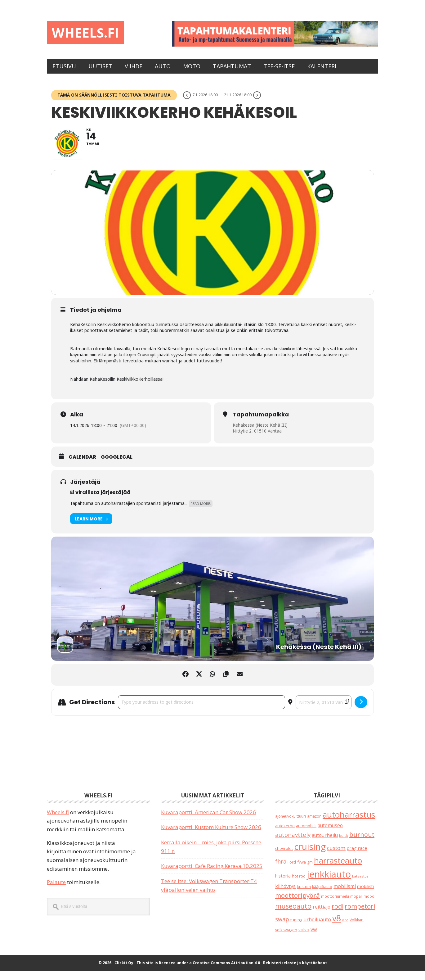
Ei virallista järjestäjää (100, 502)
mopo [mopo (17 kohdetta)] (369, 905)
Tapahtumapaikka (261, 424)
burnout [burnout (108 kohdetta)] (362, 844)
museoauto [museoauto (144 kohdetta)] (293, 915)
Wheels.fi (90, 33)
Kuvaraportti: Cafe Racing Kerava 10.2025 (212, 875)
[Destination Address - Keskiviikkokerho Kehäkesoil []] (324, 712)
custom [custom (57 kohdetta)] (336, 857)
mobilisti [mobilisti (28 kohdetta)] (365, 896)
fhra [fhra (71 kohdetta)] (281, 871)
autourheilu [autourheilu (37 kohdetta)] (325, 844)
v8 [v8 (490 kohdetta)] (337, 928)
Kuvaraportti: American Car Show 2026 (208, 821)
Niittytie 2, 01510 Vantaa (258, 440)
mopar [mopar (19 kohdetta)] (356, 906)
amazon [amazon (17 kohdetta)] (314, 825)
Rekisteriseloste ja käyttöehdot (295, 972)
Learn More (91, 528)
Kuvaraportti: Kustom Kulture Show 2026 (211, 836)
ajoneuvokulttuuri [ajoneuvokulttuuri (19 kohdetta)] (291, 826)
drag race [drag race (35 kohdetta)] (357, 857)
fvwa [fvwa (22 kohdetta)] (302, 871)
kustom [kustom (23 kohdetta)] (304, 896)
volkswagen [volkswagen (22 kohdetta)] (286, 939)
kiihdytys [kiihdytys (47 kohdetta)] (285, 896)
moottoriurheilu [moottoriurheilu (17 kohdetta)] (335, 905)
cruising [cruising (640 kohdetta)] (310, 856)
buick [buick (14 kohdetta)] (344, 845)
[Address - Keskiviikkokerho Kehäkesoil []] (201, 712)
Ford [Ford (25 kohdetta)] (292, 871)
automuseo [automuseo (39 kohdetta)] (330, 835)
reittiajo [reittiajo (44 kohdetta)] (322, 916)
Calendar (82, 467)
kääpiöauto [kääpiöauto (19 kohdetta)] (322, 896)
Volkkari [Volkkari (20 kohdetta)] (357, 930)
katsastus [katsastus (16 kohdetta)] (360, 885)
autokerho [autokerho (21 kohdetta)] (285, 835)
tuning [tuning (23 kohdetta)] (296, 929)
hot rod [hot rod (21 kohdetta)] (299, 885)
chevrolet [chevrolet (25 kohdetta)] (284, 858)
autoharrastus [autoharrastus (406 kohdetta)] (349, 824)
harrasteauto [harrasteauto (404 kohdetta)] (338, 870)
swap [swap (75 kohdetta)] (282, 929)
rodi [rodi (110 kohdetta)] (338, 916)
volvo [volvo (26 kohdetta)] (304, 939)
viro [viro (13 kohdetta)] (345, 930)
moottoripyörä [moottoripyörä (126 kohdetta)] (297, 905)
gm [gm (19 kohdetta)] (310, 871)
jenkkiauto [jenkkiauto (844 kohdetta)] (329, 883)
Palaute (56, 891)
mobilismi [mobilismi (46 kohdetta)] (345, 896)
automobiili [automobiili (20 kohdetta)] (306, 835)
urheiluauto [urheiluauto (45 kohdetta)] (317, 929)
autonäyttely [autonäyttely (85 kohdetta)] (293, 844)
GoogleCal (117, 467)
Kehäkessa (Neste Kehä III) (260, 434)
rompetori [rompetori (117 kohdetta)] (360, 915)
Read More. (201, 513)
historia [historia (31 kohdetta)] (283, 885)
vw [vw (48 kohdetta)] (314, 939)
